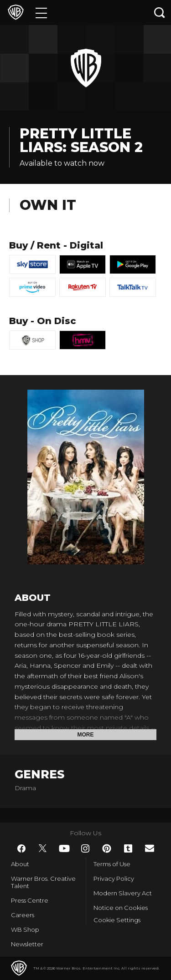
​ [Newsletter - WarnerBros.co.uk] (150, 848)
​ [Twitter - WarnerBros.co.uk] (43, 848)
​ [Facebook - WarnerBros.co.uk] (21, 848)
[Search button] (160, 13)
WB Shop (25, 929)
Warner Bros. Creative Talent (43, 882)
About (20, 864)
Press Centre (30, 900)
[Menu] (41, 13)
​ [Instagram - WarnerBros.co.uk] (85, 848)
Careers (23, 915)
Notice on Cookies (121, 908)
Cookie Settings (117, 920)
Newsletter (27, 944)
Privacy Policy (114, 878)
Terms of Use (112, 864)
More (86, 735)
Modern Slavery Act (123, 893)
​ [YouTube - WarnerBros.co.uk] (64, 848)
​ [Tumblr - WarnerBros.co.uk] (128, 848)
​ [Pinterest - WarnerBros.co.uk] (107, 848)
